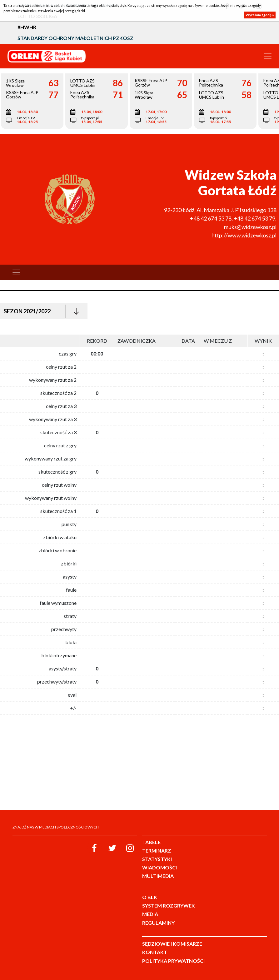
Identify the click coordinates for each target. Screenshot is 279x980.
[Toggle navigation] (268, 56)
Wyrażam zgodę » (260, 15)
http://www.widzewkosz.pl (244, 235)
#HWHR (27, 27)
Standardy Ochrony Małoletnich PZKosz (75, 38)
